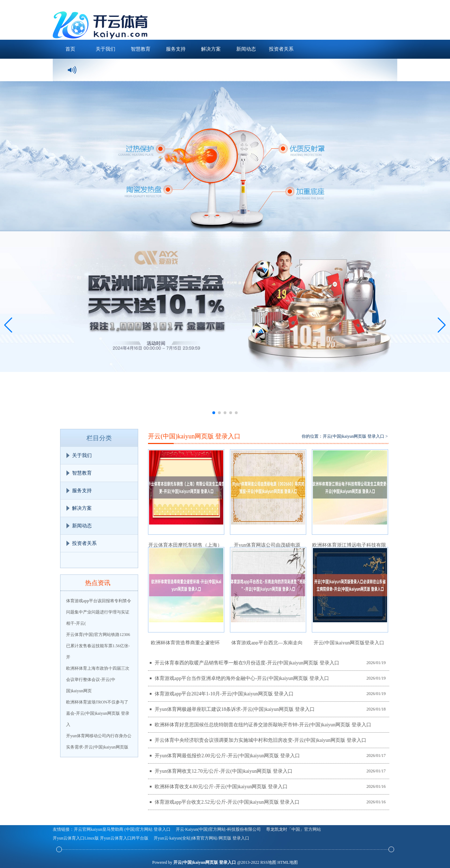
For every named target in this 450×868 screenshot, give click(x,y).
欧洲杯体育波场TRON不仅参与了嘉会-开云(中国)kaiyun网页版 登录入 (98, 713)
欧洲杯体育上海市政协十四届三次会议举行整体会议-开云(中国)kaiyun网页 (98, 680)
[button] (442, 325)
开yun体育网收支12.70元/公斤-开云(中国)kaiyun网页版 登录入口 (224, 771)
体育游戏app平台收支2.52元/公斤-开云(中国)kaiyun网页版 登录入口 (227, 802)
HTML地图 (288, 862)
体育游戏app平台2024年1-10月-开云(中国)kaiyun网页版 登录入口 (224, 694)
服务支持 (176, 49)
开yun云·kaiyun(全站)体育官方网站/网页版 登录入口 (201, 838)
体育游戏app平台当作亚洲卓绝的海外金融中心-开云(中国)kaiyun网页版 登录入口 (242, 678)
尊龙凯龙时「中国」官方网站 (294, 829)
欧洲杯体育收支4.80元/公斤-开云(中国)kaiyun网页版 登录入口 (221, 787)
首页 (70, 49)
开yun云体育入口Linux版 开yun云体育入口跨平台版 (101, 838)
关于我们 (105, 49)
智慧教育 (141, 49)
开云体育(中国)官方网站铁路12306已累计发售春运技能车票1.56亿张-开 (98, 646)
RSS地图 (268, 862)
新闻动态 (246, 49)
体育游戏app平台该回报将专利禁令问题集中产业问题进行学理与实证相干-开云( (99, 612)
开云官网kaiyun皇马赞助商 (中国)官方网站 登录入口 (122, 829)
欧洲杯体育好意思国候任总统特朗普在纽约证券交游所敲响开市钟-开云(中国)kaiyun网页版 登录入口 (263, 725)
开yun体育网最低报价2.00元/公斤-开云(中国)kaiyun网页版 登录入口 (227, 756)
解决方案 (211, 49)
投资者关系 (281, 49)
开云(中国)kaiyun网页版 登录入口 (354, 436)
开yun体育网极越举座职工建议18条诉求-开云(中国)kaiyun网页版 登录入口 (235, 709)
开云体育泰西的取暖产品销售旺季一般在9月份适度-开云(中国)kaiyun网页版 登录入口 (247, 663)
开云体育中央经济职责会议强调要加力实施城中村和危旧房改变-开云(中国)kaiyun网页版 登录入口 (261, 740)
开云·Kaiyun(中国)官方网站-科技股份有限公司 (218, 829)
